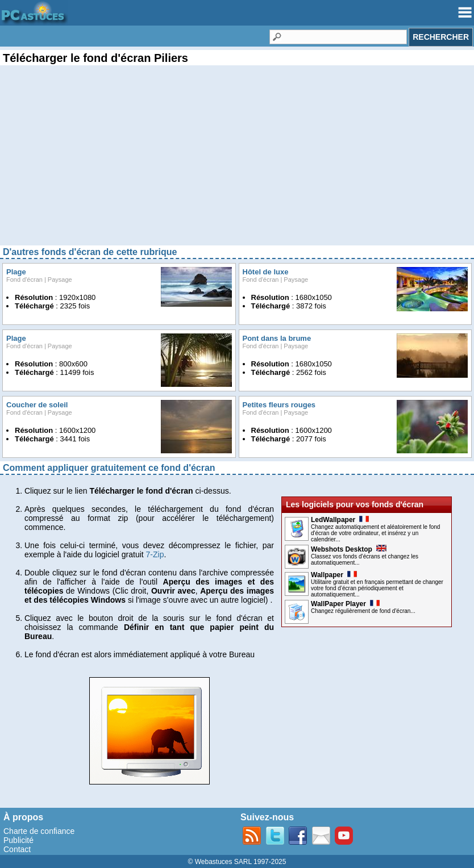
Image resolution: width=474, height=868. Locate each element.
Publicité (18, 840)
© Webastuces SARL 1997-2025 (237, 862)
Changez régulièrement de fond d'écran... (363, 611)
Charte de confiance (39, 831)
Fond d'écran (24, 279)
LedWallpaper (340, 520)
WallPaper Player (345, 604)
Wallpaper (334, 575)
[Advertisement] (237, 165)
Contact (17, 849)
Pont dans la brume (277, 338)
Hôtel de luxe (266, 272)
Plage (16, 272)
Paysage (60, 279)
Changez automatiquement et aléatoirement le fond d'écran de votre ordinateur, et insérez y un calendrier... (375, 533)
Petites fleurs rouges (279, 405)
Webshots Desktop (349, 549)
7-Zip (155, 554)
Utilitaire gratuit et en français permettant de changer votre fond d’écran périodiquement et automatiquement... (377, 588)
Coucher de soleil (37, 405)
